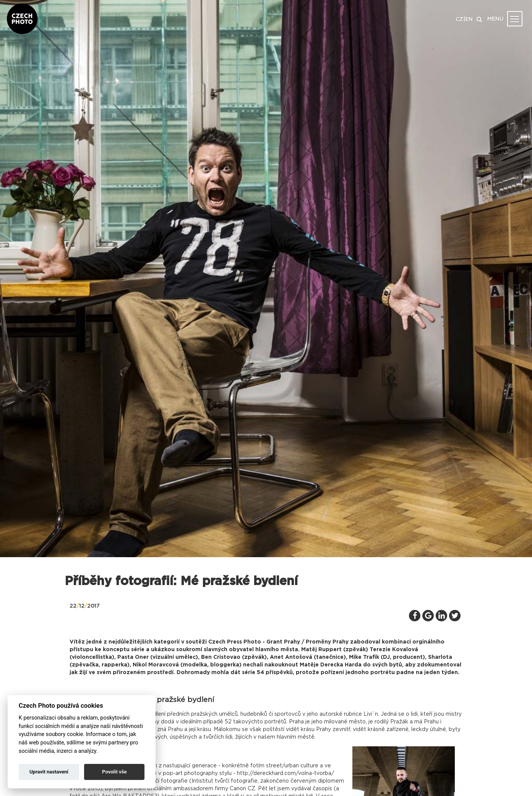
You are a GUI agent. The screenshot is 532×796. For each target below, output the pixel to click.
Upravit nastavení (49, 772)
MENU (496, 19)
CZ (459, 19)
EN (469, 19)
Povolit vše (114, 772)
